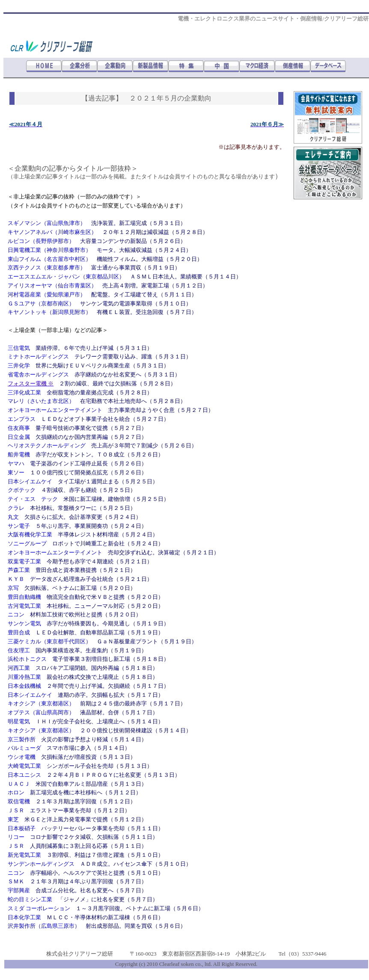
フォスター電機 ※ (31, 383)
